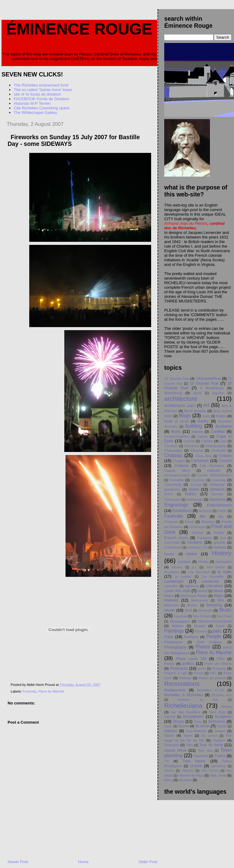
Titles (190, 745)
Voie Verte (218, 775)
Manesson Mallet (194, 596)
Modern (192, 605)
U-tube (196, 766)
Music (225, 610)
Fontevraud (197, 527)
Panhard (201, 632)
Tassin (169, 735)
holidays (184, 561)
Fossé (219, 533)
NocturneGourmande (215, 621)
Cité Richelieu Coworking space (42, 108)
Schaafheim (193, 716)
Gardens (195, 542)
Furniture (205, 538)
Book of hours (176, 421)
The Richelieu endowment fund (41, 85)
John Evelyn (215, 567)
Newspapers (180, 621)
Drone (168, 494)
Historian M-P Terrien (32, 103)
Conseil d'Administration (214, 475)
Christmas (200, 461)
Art (206, 405)
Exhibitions (182, 511)
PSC (213, 673)
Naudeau (180, 616)
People (214, 636)
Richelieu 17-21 (211, 690)
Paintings (174, 631)
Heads (169, 554)
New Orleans (202, 616)
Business (223, 426)
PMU (221, 659)
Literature (214, 586)
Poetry (169, 663)
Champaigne (216, 446)
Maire (218, 591)
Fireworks (171, 522)
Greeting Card (197, 547)
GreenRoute (173, 547)
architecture (181, 399)
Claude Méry (177, 470)
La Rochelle (213, 576)
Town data (205, 751)
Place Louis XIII (191, 659)
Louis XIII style (177, 591)
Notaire (178, 626)
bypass (197, 431)
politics (188, 663)
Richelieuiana (183, 706)
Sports (183, 726)
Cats (223, 441)
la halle (225, 572)
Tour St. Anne (211, 745)
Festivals (30, 691)
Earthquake (172, 500)
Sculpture (223, 716)
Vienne (169, 771)
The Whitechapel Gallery (35, 113)
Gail (223, 538)
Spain (168, 726)
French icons (176, 538)
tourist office (175, 750)
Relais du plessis (212, 678)
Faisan (222, 511)
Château (173, 455)
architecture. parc (180, 406)
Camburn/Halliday (177, 437)
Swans (220, 731)
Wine (168, 780)
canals (203, 436)
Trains (220, 756)
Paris (169, 637)
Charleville (219, 451)
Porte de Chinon (218, 663)
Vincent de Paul (191, 775)
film (203, 516)
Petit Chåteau (210, 642)
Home (83, 862)
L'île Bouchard (199, 572)
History (222, 553)
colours (214, 470)
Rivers (227, 706)
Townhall (201, 756)
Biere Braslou (195, 411)
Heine (192, 554)
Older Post (148, 862)
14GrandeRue (208, 378)
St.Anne (202, 726)
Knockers (172, 572)
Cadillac (218, 431)
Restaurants (175, 690)
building (194, 426)
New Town (224, 616)
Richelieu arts (222, 695)
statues (171, 731)
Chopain (179, 461)
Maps (218, 596)
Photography (175, 647)
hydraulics (223, 561)
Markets (171, 600)
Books (203, 421)
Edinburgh (195, 499)
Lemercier (210, 581)
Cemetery (171, 446)
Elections (217, 499)
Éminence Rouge (79, 29)
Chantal (197, 450)
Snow (198, 722)
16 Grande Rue (204, 383)
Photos (203, 647)
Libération (171, 586)
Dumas (217, 494)
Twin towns (194, 761)
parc (217, 631)
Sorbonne (217, 721)
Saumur (170, 717)
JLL (194, 567)
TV (167, 761)
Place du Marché (51, 691)
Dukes (191, 494)
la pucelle (183, 577)
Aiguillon (218, 393)
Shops (178, 721)
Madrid (203, 591)
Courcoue (198, 480)
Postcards (179, 668)
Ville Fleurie (210, 771)
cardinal (189, 441)
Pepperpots (173, 642)
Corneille (177, 480)
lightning (192, 586)
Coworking (173, 484)
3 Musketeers (212, 388)
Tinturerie (172, 745)
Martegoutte (199, 600)
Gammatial (172, 543)
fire (221, 516)
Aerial (198, 393)
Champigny (173, 450)
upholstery (218, 766)
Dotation (217, 489)
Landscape (174, 581)
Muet (188, 610)
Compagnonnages (177, 475)
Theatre (219, 740)
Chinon (225, 456)
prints (202, 669)
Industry (177, 567)
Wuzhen (185, 780)
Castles (207, 441)
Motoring (214, 605)
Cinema (181, 466)
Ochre (220, 626)
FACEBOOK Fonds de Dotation (41, 99)
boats (206, 416)
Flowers (208, 522)
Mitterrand (171, 605)
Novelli (200, 626)
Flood (189, 522)
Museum (205, 610)
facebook (205, 511)
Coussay (219, 480)
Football (197, 533)
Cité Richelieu (212, 466)
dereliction (172, 489)
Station (222, 726)
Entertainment (219, 505)
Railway (185, 678)
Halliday (220, 547)
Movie (170, 610)
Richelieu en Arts (198, 700)
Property (219, 668)
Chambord (192, 446)
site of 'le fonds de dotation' (38, 94)
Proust (199, 673)
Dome (194, 489)
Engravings (176, 505)
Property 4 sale (175, 673)
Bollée (221, 416)
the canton (209, 736)
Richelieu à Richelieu (184, 695)
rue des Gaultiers (186, 712)
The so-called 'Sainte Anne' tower (43, 90)
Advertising (173, 393)
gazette (219, 542)
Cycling (196, 485)
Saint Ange (217, 712)
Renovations (182, 684)
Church (225, 461)
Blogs (185, 416)
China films (203, 456)
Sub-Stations (196, 731)
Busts (176, 431)
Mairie (169, 596)
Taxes (188, 735)
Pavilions (191, 637)
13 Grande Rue (177, 378)
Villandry (188, 771)
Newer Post (18, 862)
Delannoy (217, 484)
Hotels (203, 561)
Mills (221, 600)
